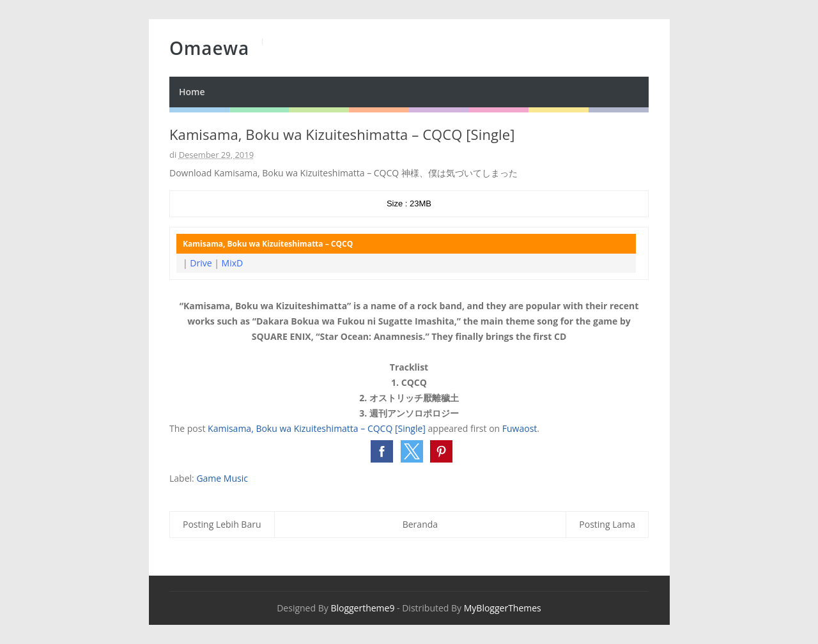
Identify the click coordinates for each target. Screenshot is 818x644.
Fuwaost (520, 428)
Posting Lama (607, 524)
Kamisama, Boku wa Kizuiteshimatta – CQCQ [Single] (317, 428)
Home (192, 92)
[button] (382, 451)
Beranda (420, 524)
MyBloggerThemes (503, 608)
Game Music (222, 478)
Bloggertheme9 (362, 608)
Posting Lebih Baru (222, 524)
